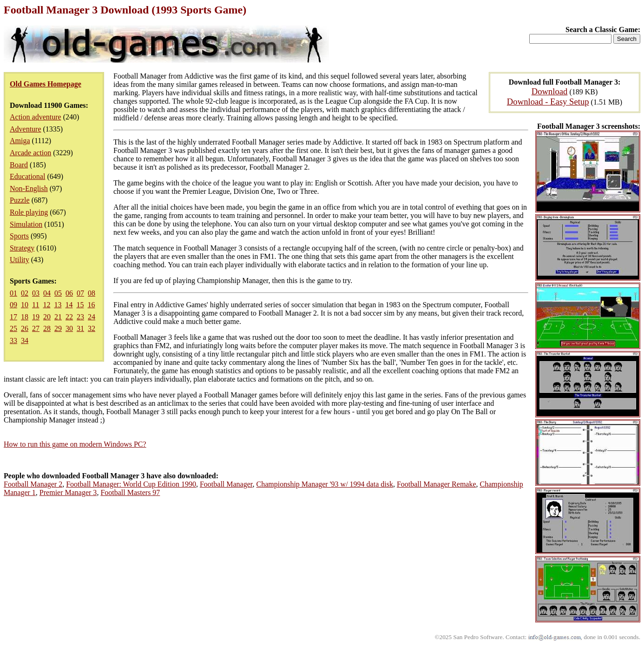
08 (92, 293)
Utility (20, 260)
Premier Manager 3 (68, 492)
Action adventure (36, 117)
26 (25, 328)
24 (92, 317)
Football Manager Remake (437, 484)
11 (36, 305)
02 (25, 293)
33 (13, 340)
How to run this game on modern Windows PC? (75, 444)
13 (58, 305)
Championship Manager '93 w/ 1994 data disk (325, 484)
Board (19, 165)
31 (80, 328)
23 (80, 317)
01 (13, 293)
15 (80, 305)
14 (69, 305)
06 (69, 293)
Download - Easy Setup (548, 102)
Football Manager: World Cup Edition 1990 (131, 484)
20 (47, 317)
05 (58, 293)
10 (25, 305)
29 (58, 328)
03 (36, 293)
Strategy (22, 248)
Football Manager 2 (33, 484)
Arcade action (30, 153)
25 (13, 328)
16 (91, 305)
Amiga (20, 141)
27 (36, 328)
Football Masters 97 (130, 492)
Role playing (29, 212)
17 (13, 317)
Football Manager (226, 484)
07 (80, 293)
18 (25, 317)
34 (25, 340)
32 (92, 328)
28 (47, 328)
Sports (19, 236)
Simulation (26, 224)
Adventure (26, 129)
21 (58, 317)
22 (69, 317)
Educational (27, 176)
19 (36, 317)
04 (47, 293)
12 (46, 305)
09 (13, 305)
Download (550, 91)
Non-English (29, 188)
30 (69, 328)
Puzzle (20, 200)
